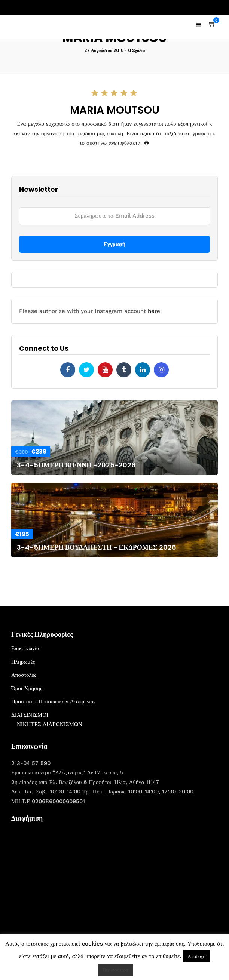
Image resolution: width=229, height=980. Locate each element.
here (154, 311)
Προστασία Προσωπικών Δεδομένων (54, 701)
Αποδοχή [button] (196, 956)
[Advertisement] (67, 875)
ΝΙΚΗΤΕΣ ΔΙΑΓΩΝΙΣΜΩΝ (50, 724)
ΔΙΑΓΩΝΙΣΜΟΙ (30, 715)
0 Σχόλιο (137, 50)
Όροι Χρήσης (27, 688)
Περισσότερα (115, 970)
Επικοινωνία (25, 648)
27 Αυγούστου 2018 (104, 50)
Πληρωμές (23, 662)
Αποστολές (24, 675)
